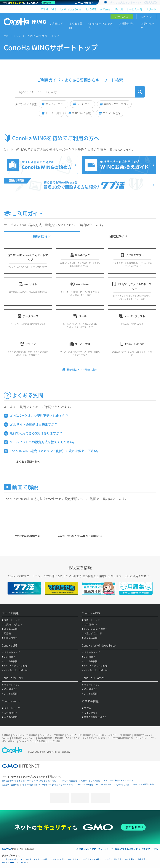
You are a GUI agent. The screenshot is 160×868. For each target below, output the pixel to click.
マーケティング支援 (91, 859)
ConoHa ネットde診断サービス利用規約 (112, 735)
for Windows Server (71, 9)
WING (45, 9)
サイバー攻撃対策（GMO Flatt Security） (95, 785)
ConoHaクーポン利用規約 (79, 735)
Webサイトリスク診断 (91, 781)
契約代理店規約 (45, 738)
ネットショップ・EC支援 (36, 859)
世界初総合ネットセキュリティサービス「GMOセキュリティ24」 (29, 781)
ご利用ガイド (56, 26)
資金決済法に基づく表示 (94, 738)
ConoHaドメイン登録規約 (25, 735)
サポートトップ (12, 36)
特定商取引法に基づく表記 (67, 738)
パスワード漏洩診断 (69, 781)
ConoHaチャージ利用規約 (52, 735)
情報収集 (118, 859)
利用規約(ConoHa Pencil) (24, 738)
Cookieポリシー (26, 741)
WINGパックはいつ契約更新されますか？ (39, 416)
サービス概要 (54, 741)
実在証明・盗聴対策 (10, 785)
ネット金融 (130, 859)
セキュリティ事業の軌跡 (143, 784)
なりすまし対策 (123, 785)
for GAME (91, 9)
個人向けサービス (9, 862)
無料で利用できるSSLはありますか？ (36, 433)
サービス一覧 (134, 9)
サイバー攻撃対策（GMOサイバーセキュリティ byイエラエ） (48, 785)
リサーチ (106, 859)
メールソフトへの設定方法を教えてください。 (43, 442)
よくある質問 (76, 26)
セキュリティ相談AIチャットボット (119, 780)
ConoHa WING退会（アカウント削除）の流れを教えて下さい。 (55, 451)
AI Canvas (106, 9)
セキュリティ (73, 859)
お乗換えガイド (127, 26)
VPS (54, 9)
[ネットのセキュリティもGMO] (29, 3)
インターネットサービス (12, 859)
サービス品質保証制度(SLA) (120, 738)
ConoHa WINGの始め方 (101, 26)
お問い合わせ (147, 26)
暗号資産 (142, 859)
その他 (23, 862)
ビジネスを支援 (57, 859)
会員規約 (6, 735)
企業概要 (41, 741)
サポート (151, 9)
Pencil (119, 9)
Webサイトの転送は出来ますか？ (34, 424)
